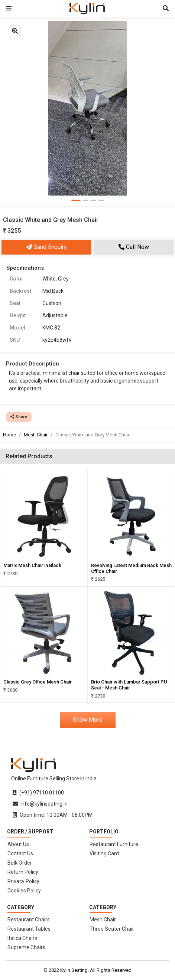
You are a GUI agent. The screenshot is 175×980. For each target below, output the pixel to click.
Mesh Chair (36, 435)
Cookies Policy (24, 891)
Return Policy (23, 872)
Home (9, 435)
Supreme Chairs (26, 947)
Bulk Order (20, 863)
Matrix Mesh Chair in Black (32, 565)
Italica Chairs (22, 938)
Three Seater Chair (112, 929)
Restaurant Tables (29, 929)
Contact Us (20, 853)
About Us (18, 844)
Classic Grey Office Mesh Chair (38, 682)
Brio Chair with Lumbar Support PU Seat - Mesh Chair (129, 685)
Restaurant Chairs (29, 920)
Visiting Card (104, 853)
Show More (88, 720)
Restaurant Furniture (114, 844)
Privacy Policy (23, 881)
